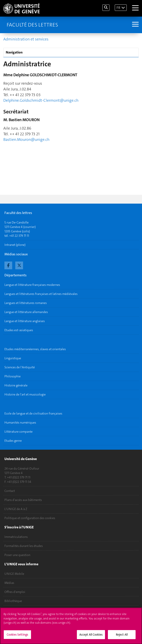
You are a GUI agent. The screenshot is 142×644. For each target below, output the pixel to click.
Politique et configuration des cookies (30, 518)
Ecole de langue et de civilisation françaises (33, 413)
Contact (10, 491)
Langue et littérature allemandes (26, 312)
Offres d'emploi (15, 592)
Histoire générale (16, 385)
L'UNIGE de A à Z (16, 509)
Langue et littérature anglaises (25, 321)
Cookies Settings (17, 637)
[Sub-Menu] (135, 25)
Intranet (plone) (15, 245)
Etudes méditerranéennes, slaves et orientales (35, 349)
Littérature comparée (18, 432)
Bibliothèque (13, 601)
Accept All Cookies (91, 637)
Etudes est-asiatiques (19, 330)
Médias (9, 583)
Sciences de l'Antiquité (20, 367)
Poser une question (17, 555)
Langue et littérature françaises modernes (32, 285)
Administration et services (26, 39)
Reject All (122, 637)
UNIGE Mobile (14, 574)
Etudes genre (13, 441)
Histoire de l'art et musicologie (25, 394)
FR (118, 8)
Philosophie (13, 376)
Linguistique (13, 358)
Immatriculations (16, 537)
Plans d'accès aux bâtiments (23, 500)
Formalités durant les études (24, 546)
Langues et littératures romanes (26, 303)
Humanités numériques (20, 422)
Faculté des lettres (32, 25)
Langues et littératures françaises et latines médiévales (41, 294)
